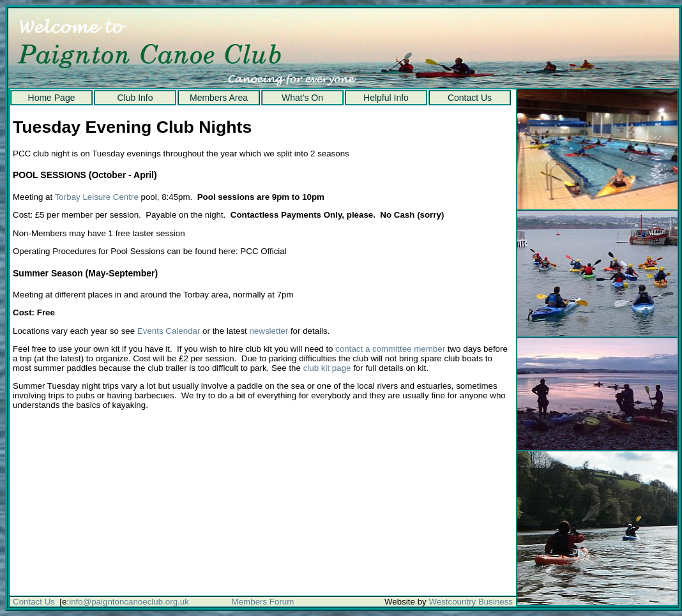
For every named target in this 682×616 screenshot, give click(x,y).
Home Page (52, 98)
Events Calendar (169, 331)
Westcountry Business (471, 602)
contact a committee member (390, 349)
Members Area (219, 98)
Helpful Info (386, 98)
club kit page (327, 368)
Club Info (135, 98)
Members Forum (263, 602)
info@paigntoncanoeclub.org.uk (129, 602)
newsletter (269, 331)
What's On (302, 98)
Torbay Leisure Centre (97, 197)
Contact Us (470, 98)
